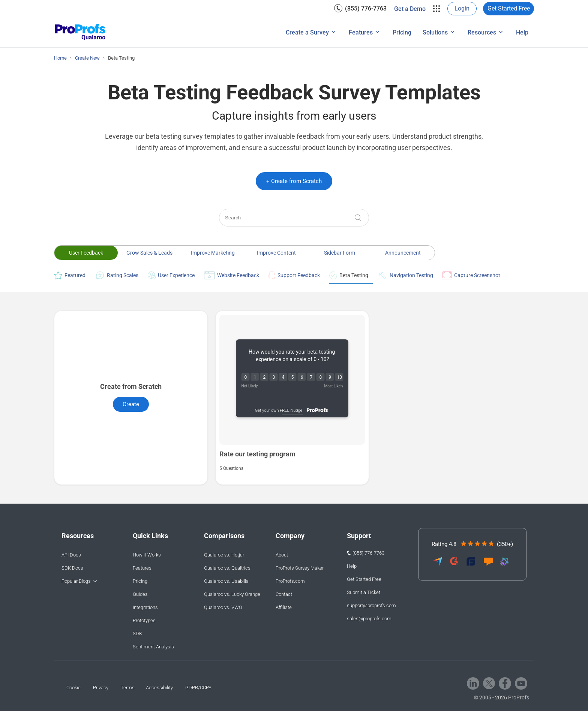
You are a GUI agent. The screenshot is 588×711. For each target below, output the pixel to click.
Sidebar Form (340, 253)
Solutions (435, 32)
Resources (482, 32)
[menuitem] (360, 8)
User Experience (171, 275)
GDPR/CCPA (198, 688)
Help (522, 32)
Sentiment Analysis (153, 647)
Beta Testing (349, 275)
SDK (137, 634)
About (282, 555)
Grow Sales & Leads (149, 253)
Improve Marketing (213, 253)
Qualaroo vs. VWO (223, 607)
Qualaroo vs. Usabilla (226, 581)
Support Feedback (294, 275)
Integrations (145, 607)
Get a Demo (410, 9)
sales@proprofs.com (369, 619)
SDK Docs (72, 568)
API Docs (71, 555)
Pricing (402, 32)
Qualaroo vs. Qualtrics (227, 568)
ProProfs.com (290, 581)
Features (361, 32)
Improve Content (276, 253)
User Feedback (86, 253)
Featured (70, 275)
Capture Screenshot (471, 275)
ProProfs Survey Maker (300, 568)
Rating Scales (117, 275)
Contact (284, 594)
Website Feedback (232, 275)
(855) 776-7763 (366, 8)
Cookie (73, 688)
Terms (128, 688)
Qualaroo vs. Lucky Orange (232, 594)
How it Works (147, 555)
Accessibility (159, 688)
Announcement (403, 253)
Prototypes (144, 620)
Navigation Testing (405, 275)
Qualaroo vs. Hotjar (224, 555)
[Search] (294, 218)
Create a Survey (307, 32)
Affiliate (284, 607)
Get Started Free (509, 8)
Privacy (101, 688)
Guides (140, 594)
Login (462, 8)
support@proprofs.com (371, 605)
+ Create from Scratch (294, 181)
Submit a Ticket (364, 592)
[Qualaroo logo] (80, 32)
